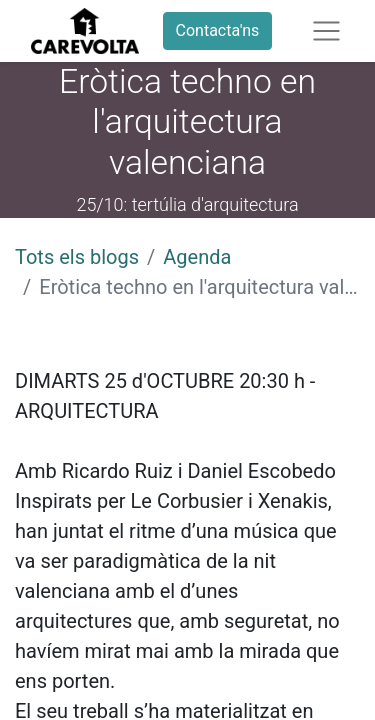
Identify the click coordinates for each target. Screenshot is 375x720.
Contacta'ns (218, 30)
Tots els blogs (77, 257)
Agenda (197, 257)
